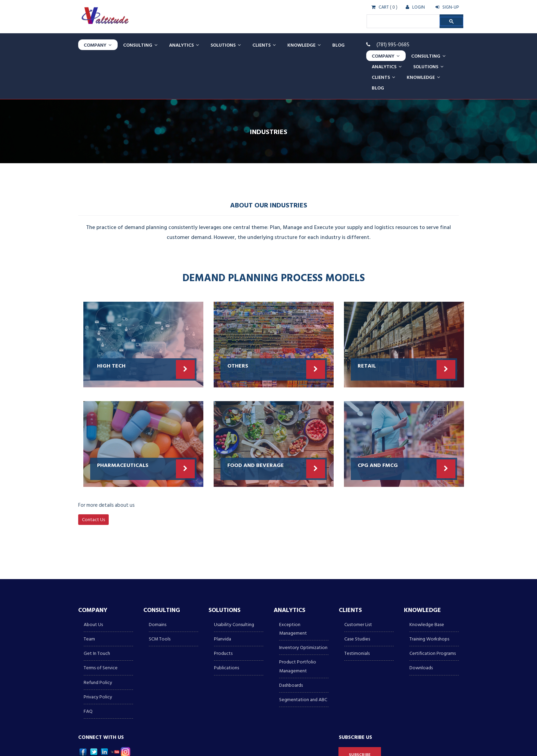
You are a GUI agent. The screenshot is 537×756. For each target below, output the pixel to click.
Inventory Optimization (303, 605)
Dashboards (291, 642)
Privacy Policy (98, 654)
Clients (264, 45)
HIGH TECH (111, 323)
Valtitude (117, 746)
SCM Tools (160, 596)
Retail (367, 323)
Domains (158, 582)
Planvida (223, 596)
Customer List (358, 582)
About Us (93, 582)
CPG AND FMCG (378, 422)
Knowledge (304, 45)
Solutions (226, 45)
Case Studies (357, 596)
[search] (402, 21)
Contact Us (93, 477)
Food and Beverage (256, 422)
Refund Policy (98, 640)
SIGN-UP (447, 7)
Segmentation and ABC (303, 657)
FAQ (88, 668)
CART (380, 7)
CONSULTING (140, 45)
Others (238, 323)
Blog (338, 45)
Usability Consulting (234, 582)
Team (89, 596)
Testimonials (357, 610)
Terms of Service (101, 625)
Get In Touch (97, 610)
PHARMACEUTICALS (123, 422)
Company (98, 45)
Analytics (184, 45)
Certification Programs (433, 610)
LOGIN (415, 7)
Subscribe (360, 712)
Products (223, 610)
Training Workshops (429, 596)
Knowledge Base (427, 582)
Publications (226, 625)
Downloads (421, 625)
